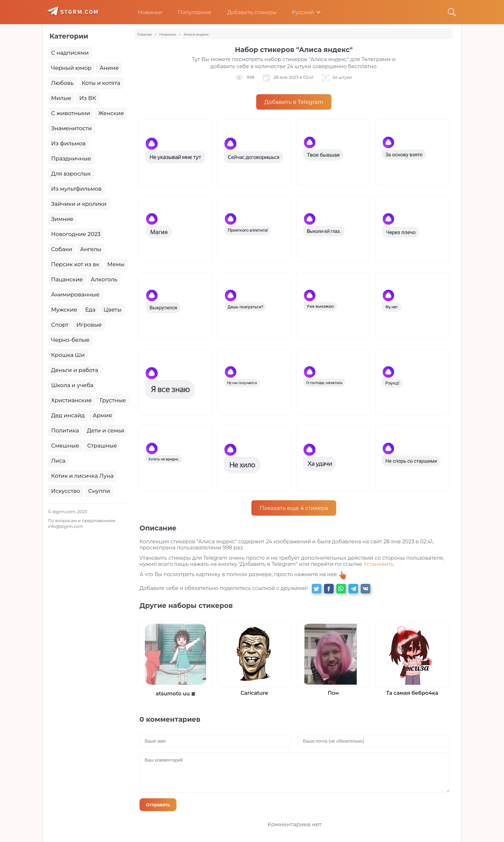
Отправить (158, 805)
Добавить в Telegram (294, 102)
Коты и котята (101, 83)
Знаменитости (72, 128)
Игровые (89, 325)
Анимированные (75, 294)
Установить (379, 564)
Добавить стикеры (247, 12)
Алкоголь (104, 279)
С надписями (70, 53)
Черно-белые (70, 340)
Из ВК (88, 98)
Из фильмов (68, 143)
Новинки (145, 12)
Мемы (116, 264)
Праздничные (71, 158)
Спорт (60, 325)
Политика (65, 430)
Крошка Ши (68, 355)
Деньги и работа (75, 370)
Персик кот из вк (75, 264)
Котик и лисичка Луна (82, 476)
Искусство (66, 491)
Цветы (113, 310)
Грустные (113, 400)
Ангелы (91, 249)
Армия (103, 415)
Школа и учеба (72, 385)
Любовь (62, 83)
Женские (111, 113)
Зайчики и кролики (79, 204)
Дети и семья (106, 430)
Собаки (62, 249)
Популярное (190, 12)
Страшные (102, 446)
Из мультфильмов (76, 189)
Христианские (71, 400)
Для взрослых (71, 174)
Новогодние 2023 (76, 234)
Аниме (109, 68)
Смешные (65, 446)
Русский (298, 12)
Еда (90, 310)
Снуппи (99, 491)
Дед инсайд (68, 415)
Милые (61, 98)
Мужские (64, 310)
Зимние (62, 219)
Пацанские (67, 279)
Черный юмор (71, 68)
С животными (71, 113)
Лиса (58, 461)
